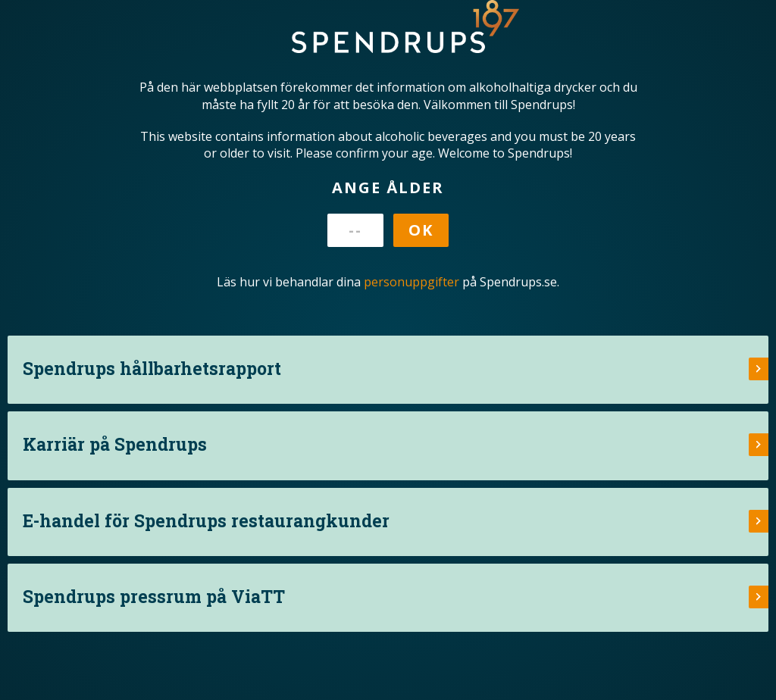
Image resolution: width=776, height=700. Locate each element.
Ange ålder (388, 187)
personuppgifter (411, 282)
